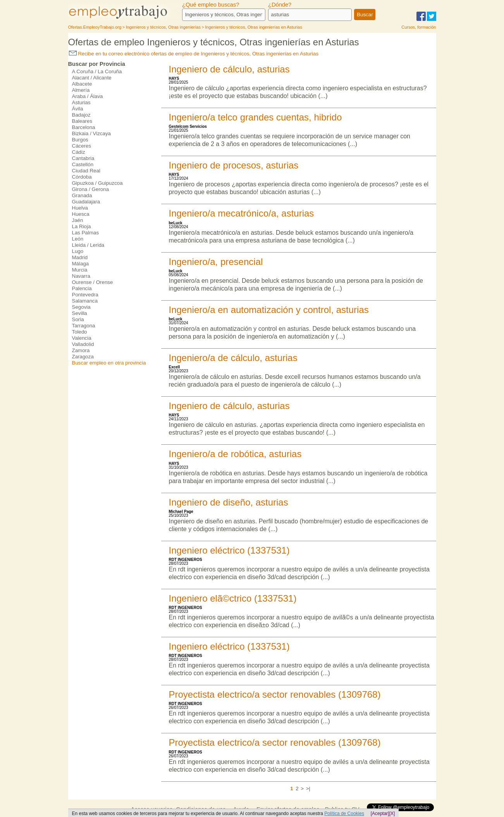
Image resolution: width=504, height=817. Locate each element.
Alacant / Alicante (92, 78)
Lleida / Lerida (88, 245)
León (78, 239)
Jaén (78, 220)
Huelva (80, 208)
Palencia (82, 288)
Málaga (81, 264)
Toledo (80, 332)
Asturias (81, 102)
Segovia (81, 307)
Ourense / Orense (93, 282)
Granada (82, 195)
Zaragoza (83, 357)
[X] (392, 814)
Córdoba (82, 177)
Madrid (80, 257)
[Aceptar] (380, 814)
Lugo (78, 251)
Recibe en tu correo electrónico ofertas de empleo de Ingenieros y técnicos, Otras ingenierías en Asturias (194, 54)
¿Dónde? (280, 5)
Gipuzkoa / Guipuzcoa (97, 183)
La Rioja (82, 226)
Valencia (82, 338)
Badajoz (81, 115)
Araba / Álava (88, 96)
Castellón (83, 164)
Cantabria (83, 158)
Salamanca (85, 301)
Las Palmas (86, 233)
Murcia (80, 270)
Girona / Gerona (91, 189)
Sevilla (80, 313)
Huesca (81, 214)
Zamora (81, 350)
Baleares (82, 121)
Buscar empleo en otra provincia (109, 363)
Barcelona (84, 127)
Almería (81, 90)
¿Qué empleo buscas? (211, 5)
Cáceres (82, 146)
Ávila (78, 109)
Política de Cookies (344, 814)
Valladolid (83, 344)
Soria (78, 319)
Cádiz (79, 152)
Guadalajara (86, 202)
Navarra (81, 276)
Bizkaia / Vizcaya (92, 133)
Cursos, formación (419, 27)
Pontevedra (85, 295)
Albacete (82, 84)
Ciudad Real (86, 171)
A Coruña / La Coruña (97, 71)
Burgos (80, 140)
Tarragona (84, 326)
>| (308, 789)
